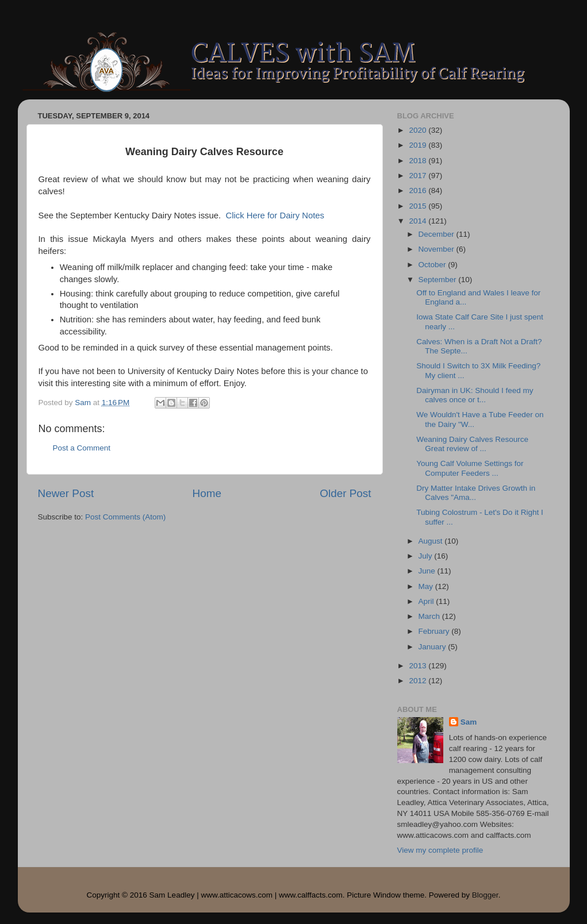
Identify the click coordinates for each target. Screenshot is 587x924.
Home (207, 493)
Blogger (485, 895)
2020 (419, 130)
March (430, 616)
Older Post (345, 493)
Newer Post (66, 493)
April (427, 601)
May (427, 586)
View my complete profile (440, 850)
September (439, 280)
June (428, 571)
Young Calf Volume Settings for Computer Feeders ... (470, 468)
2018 (419, 161)
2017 (419, 176)
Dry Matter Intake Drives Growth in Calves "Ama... (476, 493)
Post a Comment (82, 448)
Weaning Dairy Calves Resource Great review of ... (472, 444)
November (438, 249)
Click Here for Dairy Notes (275, 215)
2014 (419, 221)
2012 (419, 681)
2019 (419, 145)
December (438, 234)
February (435, 631)
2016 (419, 190)
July (427, 556)
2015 (419, 206)
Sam (469, 722)
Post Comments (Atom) (125, 517)
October (433, 265)
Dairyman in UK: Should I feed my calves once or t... (475, 395)
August (432, 541)
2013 (419, 666)
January (433, 647)
